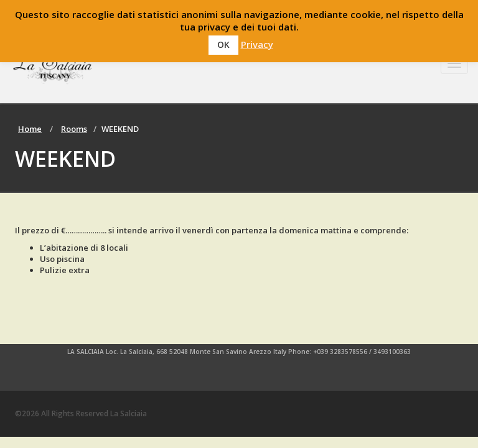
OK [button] (223, 44)
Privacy (257, 44)
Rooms (74, 129)
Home (30, 129)
